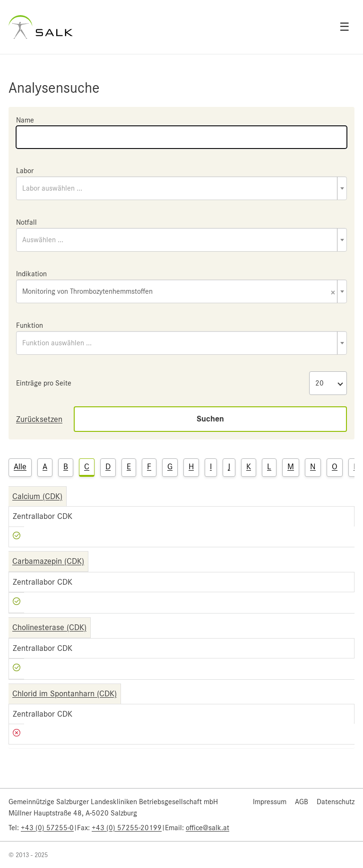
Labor (25, 171)
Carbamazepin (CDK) (48, 561)
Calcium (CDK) (37, 496)
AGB (302, 802)
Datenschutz (336, 802)
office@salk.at (207, 828)
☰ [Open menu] (345, 27)
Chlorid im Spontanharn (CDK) (65, 693)
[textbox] (181, 188)
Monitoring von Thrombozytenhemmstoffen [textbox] (179, 292)
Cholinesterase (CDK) (49, 627)
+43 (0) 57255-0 (47, 828)
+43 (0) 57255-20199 (127, 828)
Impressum (270, 802)
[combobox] (181, 188)
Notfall (26, 222)
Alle (20, 466)
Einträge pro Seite (44, 383)
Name (25, 120)
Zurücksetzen (39, 419)
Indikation (31, 274)
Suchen (210, 419)
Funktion (30, 325)
